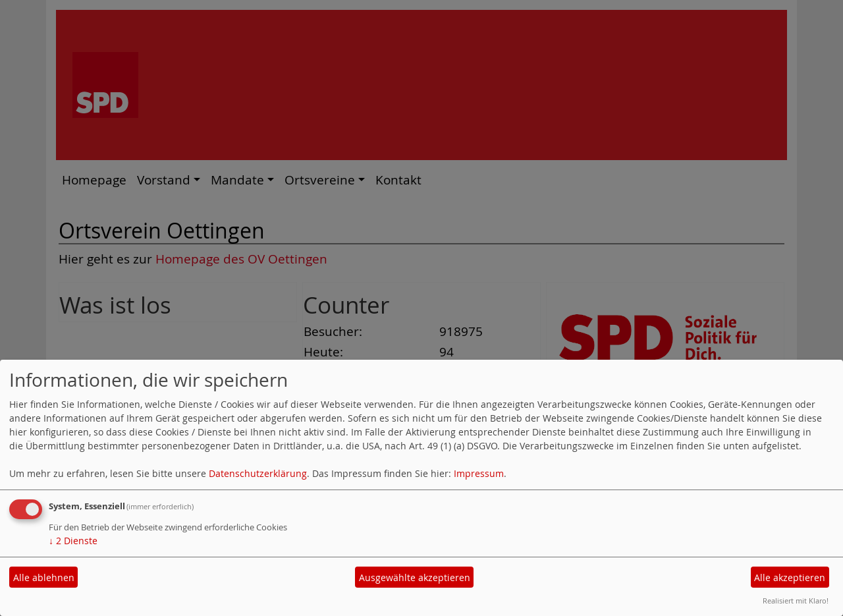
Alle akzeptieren (790, 577)
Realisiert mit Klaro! (796, 601)
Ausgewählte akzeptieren (415, 577)
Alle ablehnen (44, 577)
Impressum (479, 473)
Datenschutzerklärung (258, 473)
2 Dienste (73, 541)
